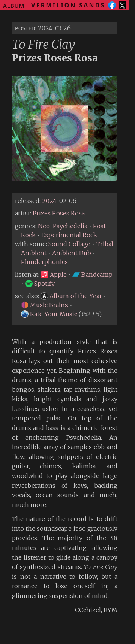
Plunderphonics (44, 262)
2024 (49, 201)
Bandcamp (92, 275)
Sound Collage (69, 244)
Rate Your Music (49, 314)
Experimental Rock (69, 235)
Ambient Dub (72, 253)
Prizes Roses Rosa (59, 213)
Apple (54, 275)
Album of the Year (71, 296)
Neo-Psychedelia (63, 226)
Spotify (40, 284)
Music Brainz (45, 305)
